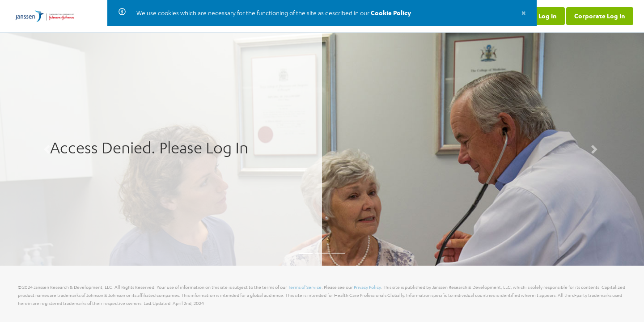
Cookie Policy (391, 13)
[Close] (524, 13)
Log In (548, 16)
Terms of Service (305, 287)
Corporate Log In (600, 16)
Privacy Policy (367, 287)
